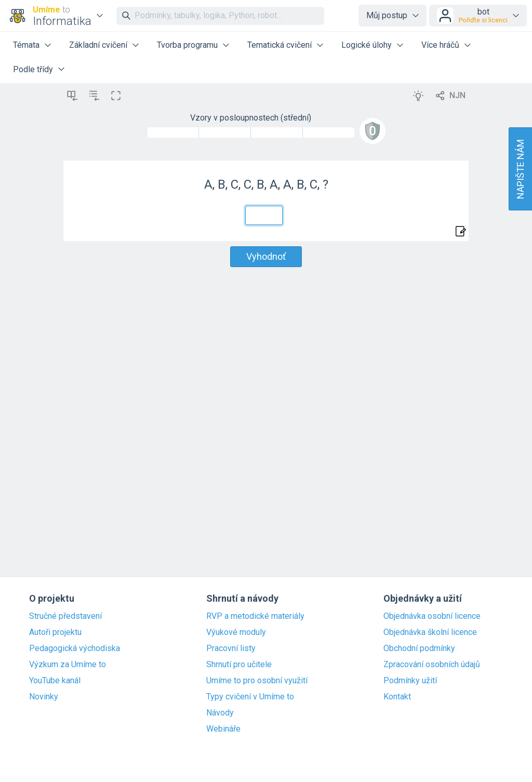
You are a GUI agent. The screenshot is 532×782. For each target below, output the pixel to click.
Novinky (44, 697)
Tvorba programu (187, 45)
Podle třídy (33, 69)
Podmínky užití (410, 681)
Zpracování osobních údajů (432, 665)
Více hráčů (440, 45)
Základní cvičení (98, 45)
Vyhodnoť (266, 256)
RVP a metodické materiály (255, 616)
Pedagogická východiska (75, 648)
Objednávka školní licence (430, 632)
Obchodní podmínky (419, 648)
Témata (26, 45)
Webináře (223, 729)
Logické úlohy (367, 45)
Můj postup (387, 15)
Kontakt (397, 697)
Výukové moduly (236, 632)
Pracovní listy (231, 648)
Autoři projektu (55, 632)
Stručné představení (65, 616)
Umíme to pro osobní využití (257, 681)
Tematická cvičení (280, 45)
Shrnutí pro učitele (239, 665)
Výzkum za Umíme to (68, 665)
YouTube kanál (55, 681)
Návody (220, 713)
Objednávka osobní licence (432, 616)
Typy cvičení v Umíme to (250, 697)
